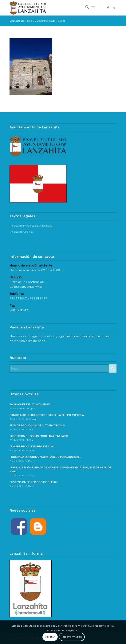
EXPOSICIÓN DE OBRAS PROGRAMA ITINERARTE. (39, 436)
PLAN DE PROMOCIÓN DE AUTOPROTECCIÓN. (37, 426)
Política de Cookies (22, 232)
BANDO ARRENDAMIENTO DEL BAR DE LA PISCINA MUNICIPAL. (48, 415)
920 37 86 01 (18, 298)
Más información (72, 637)
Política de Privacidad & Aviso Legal (31, 226)
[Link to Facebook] (108, 8)
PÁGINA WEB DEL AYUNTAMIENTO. (31, 404)
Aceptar (50, 637)
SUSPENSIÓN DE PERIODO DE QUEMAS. (34, 482)
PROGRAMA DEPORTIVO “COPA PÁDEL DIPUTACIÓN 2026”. (45, 457)
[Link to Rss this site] (114, 8)
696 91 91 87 (39, 298)
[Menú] (93, 8)
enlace (50, 336)
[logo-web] (52, 8)
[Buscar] (85, 8)
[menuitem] (85, 8)
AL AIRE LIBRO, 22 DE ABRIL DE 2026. (32, 447)
